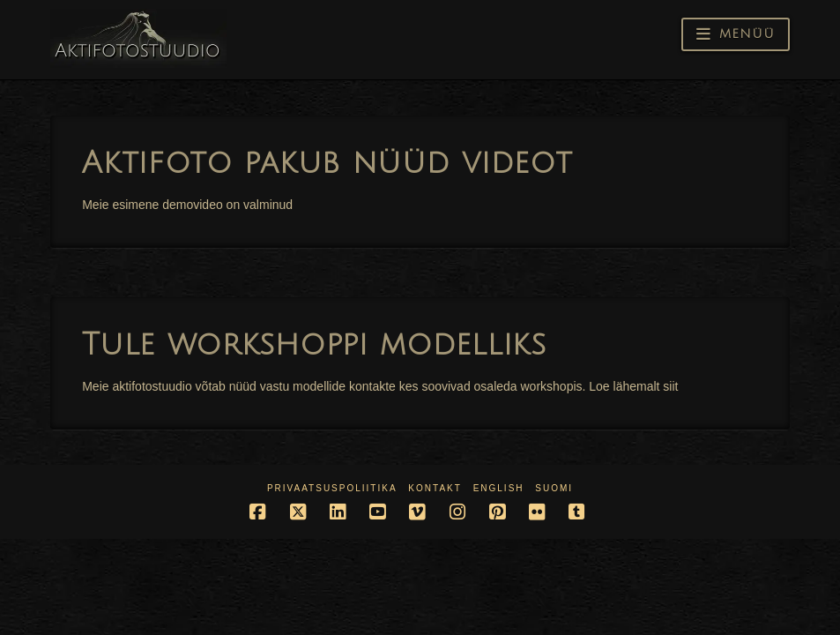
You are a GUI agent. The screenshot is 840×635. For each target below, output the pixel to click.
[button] (736, 34)
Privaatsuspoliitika (332, 488)
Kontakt (435, 488)
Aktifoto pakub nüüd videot (327, 163)
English (499, 488)
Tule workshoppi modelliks (314, 345)
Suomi (554, 488)
